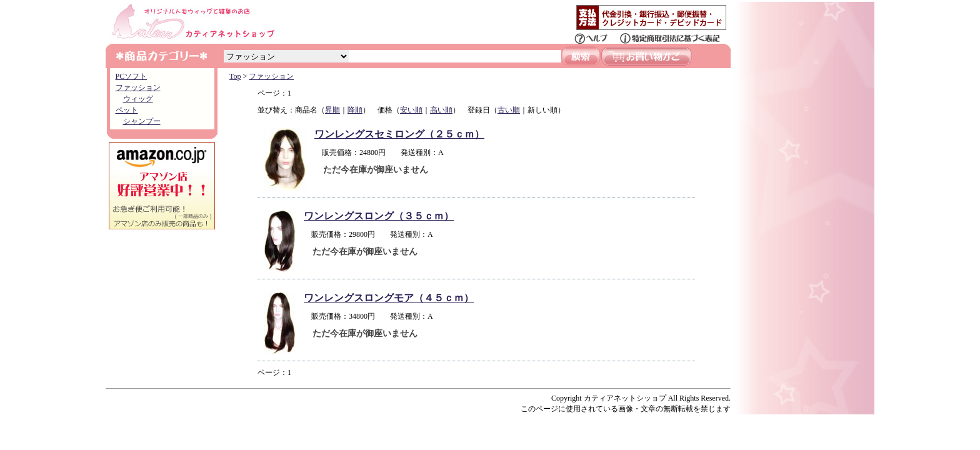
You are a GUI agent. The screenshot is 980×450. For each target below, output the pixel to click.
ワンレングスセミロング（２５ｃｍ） (399, 134)
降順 (355, 110)
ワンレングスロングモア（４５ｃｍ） (389, 298)
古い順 (509, 110)
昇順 (332, 110)
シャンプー (142, 121)
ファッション (138, 87)
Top (235, 76)
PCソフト (132, 76)
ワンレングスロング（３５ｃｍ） (379, 216)
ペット (127, 110)
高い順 (441, 110)
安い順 (411, 110)
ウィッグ (138, 99)
